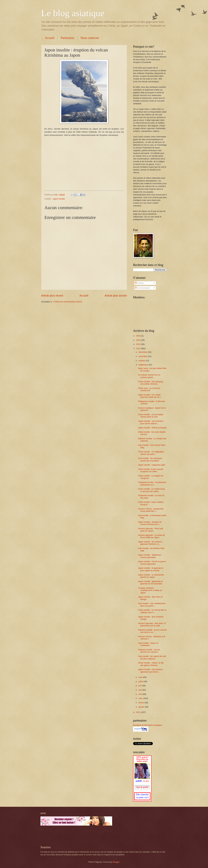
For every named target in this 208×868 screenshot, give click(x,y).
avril (141, 694)
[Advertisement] (76, 836)
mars (141, 698)
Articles (139, 283)
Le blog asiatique (73, 13)
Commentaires (142, 288)
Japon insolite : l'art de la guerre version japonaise (152, 563)
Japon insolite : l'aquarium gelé (151, 465)
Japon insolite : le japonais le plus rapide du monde (151, 569)
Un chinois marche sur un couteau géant (149, 376)
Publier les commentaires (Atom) (68, 302)
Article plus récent (52, 296)
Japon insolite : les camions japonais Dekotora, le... (150, 543)
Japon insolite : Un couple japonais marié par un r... (150, 396)
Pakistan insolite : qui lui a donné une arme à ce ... (152, 631)
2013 (139, 344)
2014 (139, 340)
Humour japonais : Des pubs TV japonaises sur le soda (152, 624)
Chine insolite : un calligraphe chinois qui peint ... (151, 453)
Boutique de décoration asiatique (147, 725)
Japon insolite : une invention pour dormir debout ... (151, 422)
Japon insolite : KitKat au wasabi (152, 428)
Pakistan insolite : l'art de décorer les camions (149, 651)
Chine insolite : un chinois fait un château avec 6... (152, 611)
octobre (142, 361)
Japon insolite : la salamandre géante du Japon (151, 576)
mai (140, 690)
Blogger (116, 862)
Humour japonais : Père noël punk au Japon (150, 530)
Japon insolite (59, 199)
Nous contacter (90, 38)
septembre (143, 365)
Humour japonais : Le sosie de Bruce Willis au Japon (151, 536)
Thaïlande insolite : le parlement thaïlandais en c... (152, 483)
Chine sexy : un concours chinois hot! (149, 389)
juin (140, 686)
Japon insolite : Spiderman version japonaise (150, 556)
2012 (139, 349)
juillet (141, 681)
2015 (139, 336)
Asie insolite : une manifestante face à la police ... (152, 605)
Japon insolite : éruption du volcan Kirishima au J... (150, 523)
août (141, 677)
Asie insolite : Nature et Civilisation (148, 644)
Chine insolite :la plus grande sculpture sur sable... (151, 470)
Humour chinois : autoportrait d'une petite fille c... (151, 510)
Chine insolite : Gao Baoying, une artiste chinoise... (151, 383)
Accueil (50, 38)
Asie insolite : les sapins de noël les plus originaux (152, 657)
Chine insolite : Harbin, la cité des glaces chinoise (151, 664)
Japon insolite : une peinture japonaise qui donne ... (150, 671)
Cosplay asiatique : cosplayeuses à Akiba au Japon (150, 590)
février (141, 703)
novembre (143, 356)
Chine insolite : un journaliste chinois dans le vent (151, 416)
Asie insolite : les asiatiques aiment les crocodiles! (150, 459)
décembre (143, 352)
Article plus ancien (116, 296)
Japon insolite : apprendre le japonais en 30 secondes (150, 582)
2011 (139, 712)
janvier (142, 707)
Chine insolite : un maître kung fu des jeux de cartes (151, 490)
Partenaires (67, 38)
